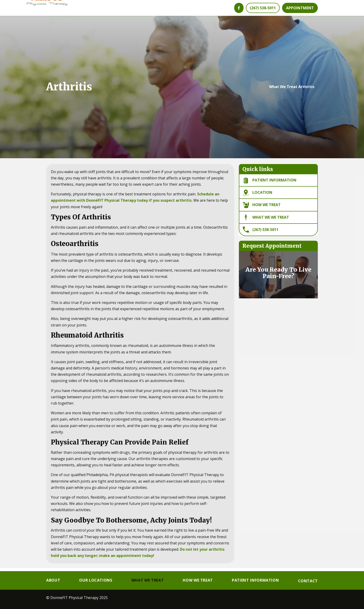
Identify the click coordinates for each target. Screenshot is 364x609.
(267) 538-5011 (261, 233)
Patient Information (255, 580)
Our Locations (96, 580)
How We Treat (262, 208)
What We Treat (283, 90)
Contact (308, 581)
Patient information (270, 183)
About (53, 580)
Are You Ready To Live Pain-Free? (278, 276)
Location (258, 196)
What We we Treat (266, 220)
